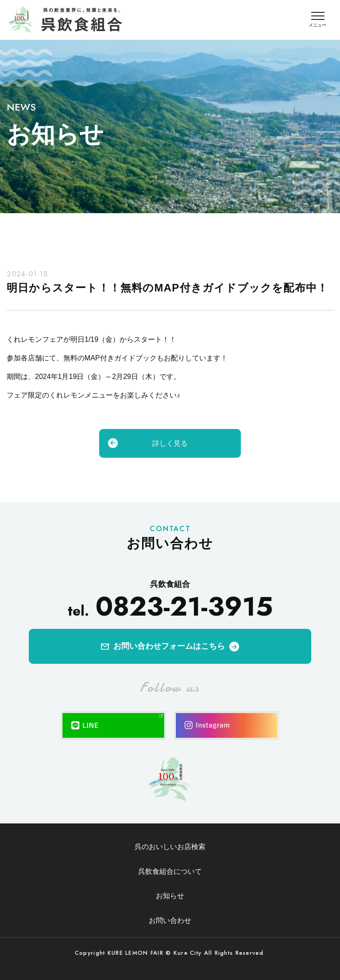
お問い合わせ (170, 921)
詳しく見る (170, 443)
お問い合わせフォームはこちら (169, 646)
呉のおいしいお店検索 (170, 847)
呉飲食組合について (170, 871)
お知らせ (170, 896)
